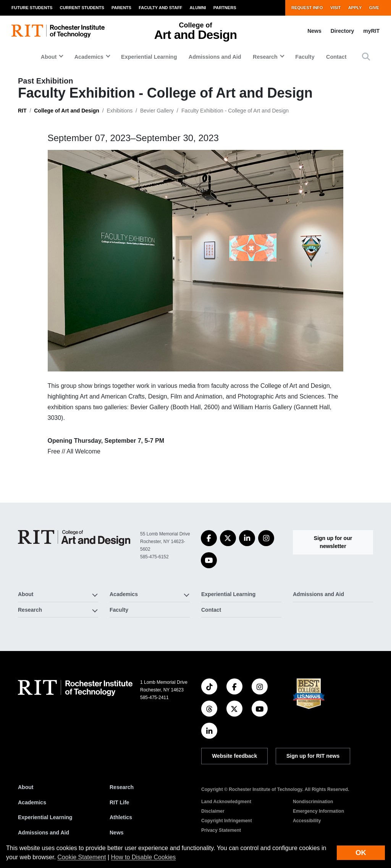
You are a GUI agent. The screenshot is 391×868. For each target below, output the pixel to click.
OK (361, 853)
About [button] (49, 57)
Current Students (82, 8)
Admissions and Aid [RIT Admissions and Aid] (44, 833)
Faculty (305, 57)
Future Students (32, 8)
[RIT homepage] (58, 31)
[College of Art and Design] (74, 538)
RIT (22, 111)
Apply (355, 8)
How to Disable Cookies (144, 857)
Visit (336, 8)
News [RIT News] (117, 833)
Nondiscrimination (313, 802)
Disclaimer (213, 811)
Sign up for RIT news (313, 756)
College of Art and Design (67, 111)
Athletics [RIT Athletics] (121, 817)
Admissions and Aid (215, 57)
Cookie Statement (82, 857)
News (314, 31)
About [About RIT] (26, 787)
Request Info (307, 8)
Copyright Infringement (227, 821)
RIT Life (119, 802)
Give (374, 8)
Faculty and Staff (160, 8)
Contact (336, 57)
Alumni (198, 8)
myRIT (371, 31)
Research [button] (265, 57)
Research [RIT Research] (122, 787)
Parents (121, 8)
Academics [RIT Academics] (32, 802)
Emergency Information (318, 811)
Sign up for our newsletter (333, 542)
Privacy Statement (221, 830)
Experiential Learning (149, 57)
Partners (225, 8)
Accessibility (307, 821)
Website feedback (234, 756)
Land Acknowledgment (226, 802)
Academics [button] (89, 57)
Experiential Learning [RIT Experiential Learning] (45, 817)
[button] (366, 57)
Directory (342, 31)
